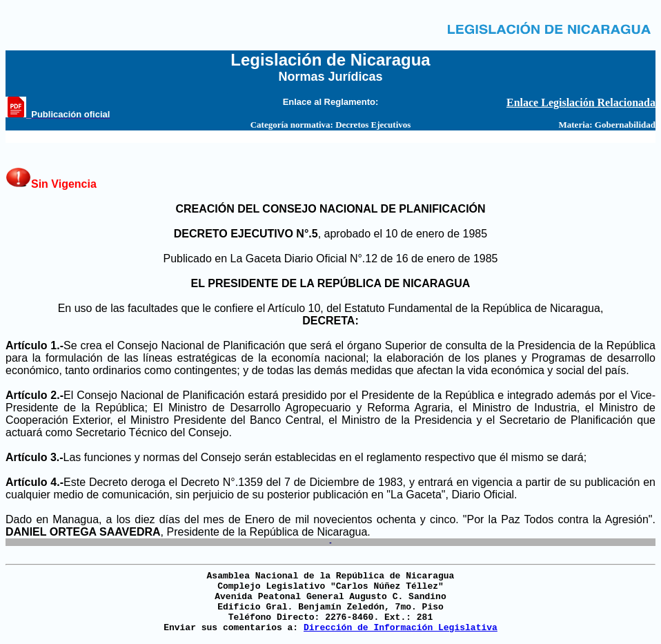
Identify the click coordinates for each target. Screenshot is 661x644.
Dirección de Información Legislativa (401, 628)
